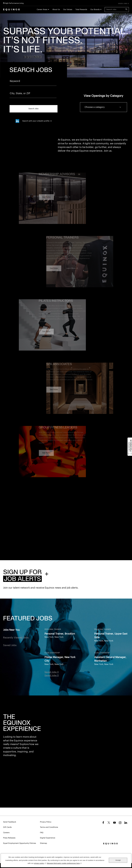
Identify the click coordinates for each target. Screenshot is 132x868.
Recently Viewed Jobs (16, 638)
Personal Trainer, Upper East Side (111, 636)
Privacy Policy (46, 822)
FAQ (42, 833)
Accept (118, 860)
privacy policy (40, 863)
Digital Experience (48, 838)
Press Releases (9, 838)
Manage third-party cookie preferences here (64, 863)
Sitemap (43, 843)
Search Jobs (33, 109)
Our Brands (95, 10)
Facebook (103, 823)
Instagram (120, 823)
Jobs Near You (11, 630)
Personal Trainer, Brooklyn (60, 634)
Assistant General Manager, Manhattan (110, 659)
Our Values (68, 10)
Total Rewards (81, 10)
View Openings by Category (103, 96)
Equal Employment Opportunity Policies (20, 843)
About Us (56, 10)
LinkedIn (126, 823)
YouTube (114, 823)
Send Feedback (10, 822)
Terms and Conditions (49, 827)
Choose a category (95, 107)
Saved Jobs (10, 645)
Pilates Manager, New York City (60, 659)
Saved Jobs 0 (123, 4)
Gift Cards (7, 827)
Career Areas (42, 10)
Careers (6, 833)
